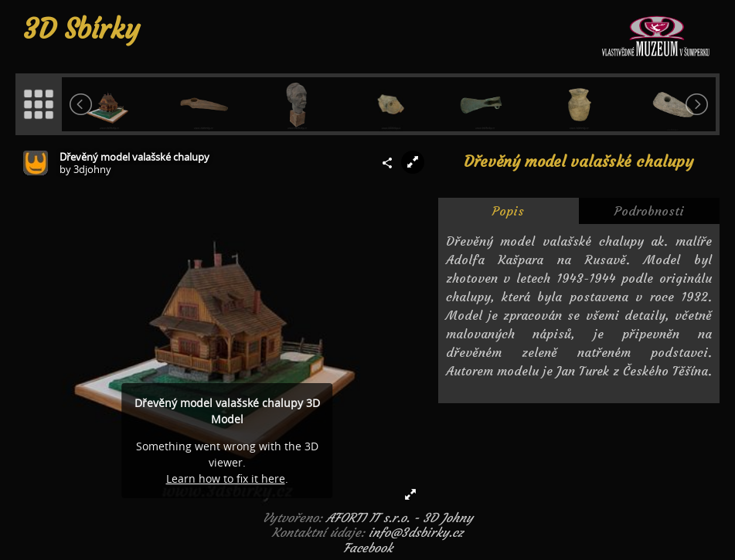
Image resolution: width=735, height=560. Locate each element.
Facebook (368, 548)
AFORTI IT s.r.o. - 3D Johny (400, 518)
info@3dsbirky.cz (416, 532)
